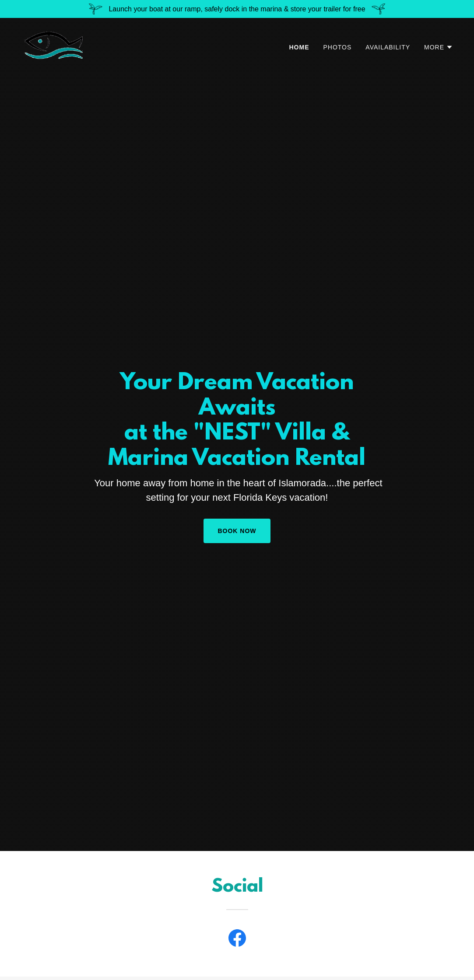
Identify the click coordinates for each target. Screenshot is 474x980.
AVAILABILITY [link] (388, 47)
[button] (439, 47)
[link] (54, 45)
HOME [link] (299, 47)
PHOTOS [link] (338, 47)
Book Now (237, 531)
